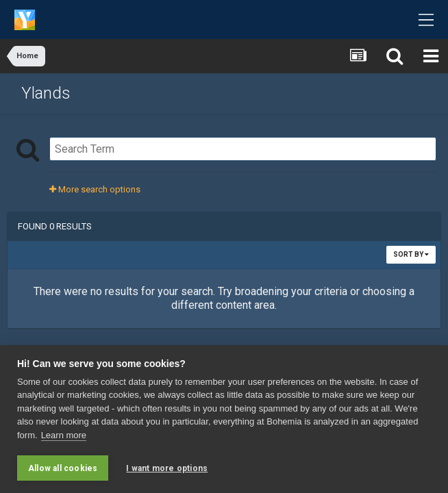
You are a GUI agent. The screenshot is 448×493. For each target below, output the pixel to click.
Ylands (46, 93)
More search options (95, 189)
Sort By (411, 254)
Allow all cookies (63, 468)
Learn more (64, 435)
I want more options (167, 468)
